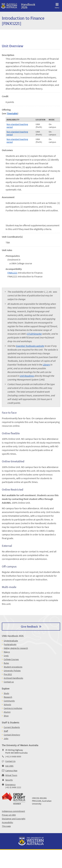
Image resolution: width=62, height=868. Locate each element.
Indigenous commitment (13, 811)
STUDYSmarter (34, 334)
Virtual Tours (11, 775)
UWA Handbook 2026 (13, 636)
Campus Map (11, 771)
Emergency (10, 785)
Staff (6, 731)
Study (6, 693)
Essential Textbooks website (30, 346)
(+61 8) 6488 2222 (13, 787)
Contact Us (10, 761)
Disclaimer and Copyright (14, 819)
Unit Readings (27, 376)
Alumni (7, 712)
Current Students (12, 727)
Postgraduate (10, 644)
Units (6, 656)
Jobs (6, 738)
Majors (7, 652)
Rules (6, 663)
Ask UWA (9, 766)
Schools (7, 704)
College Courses (11, 659)
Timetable (12, 113)
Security (9, 780)
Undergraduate (11, 641)
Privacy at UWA (9, 815)
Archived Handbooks (13, 678)
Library (46, 365)
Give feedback (29, 626)
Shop (6, 716)
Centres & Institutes (13, 708)
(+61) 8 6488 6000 (13, 757)
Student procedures (13, 667)
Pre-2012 (8, 674)
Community (9, 701)
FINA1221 (12, 273)
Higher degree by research (16, 648)
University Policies (12, 671)
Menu (57, 5)
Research (8, 697)
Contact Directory (12, 735)
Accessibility (7, 822)
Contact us (9, 682)
